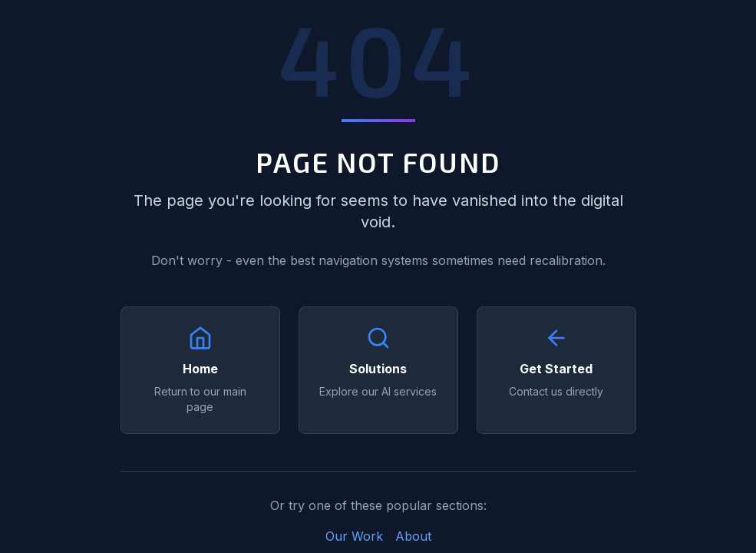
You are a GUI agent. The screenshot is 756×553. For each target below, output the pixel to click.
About (413, 536)
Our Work (354, 536)
